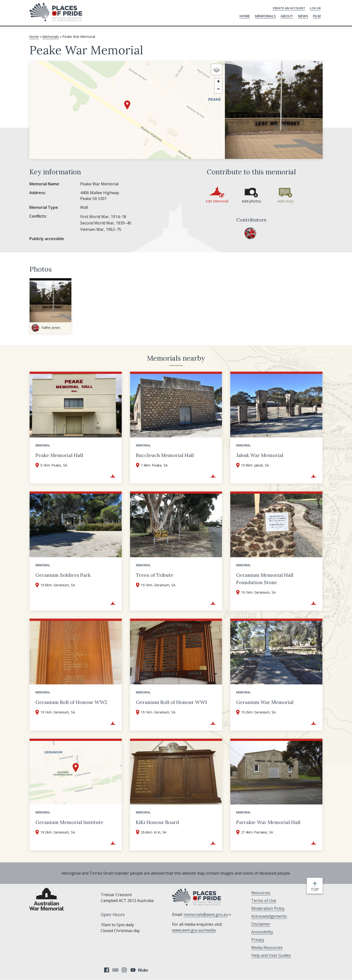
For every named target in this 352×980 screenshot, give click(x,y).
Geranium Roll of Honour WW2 (71, 702)
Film (317, 16)
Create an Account (289, 8)
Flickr (144, 970)
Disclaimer (261, 924)
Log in (315, 8)
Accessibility (262, 932)
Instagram (124, 970)
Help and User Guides (271, 955)
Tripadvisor (115, 970)
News (303, 16)
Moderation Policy (268, 908)
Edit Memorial (217, 201)
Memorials (265, 16)
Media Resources (267, 947)
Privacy (258, 940)
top (316, 890)
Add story (286, 201)
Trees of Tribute (155, 575)
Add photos (251, 201)
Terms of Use (264, 901)
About (287, 16)
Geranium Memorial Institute (69, 822)
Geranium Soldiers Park (63, 575)
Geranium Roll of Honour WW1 (171, 702)
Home (245, 16)
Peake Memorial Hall (59, 455)
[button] (127, 105)
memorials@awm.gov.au (207, 914)
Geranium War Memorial (265, 702)
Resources (261, 893)
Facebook (107, 970)
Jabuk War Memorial (260, 455)
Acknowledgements (269, 916)
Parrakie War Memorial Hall (268, 822)
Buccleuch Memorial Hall (165, 455)
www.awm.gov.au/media (194, 930)
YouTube (133, 970)
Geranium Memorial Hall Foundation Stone (265, 579)
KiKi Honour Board (157, 822)
